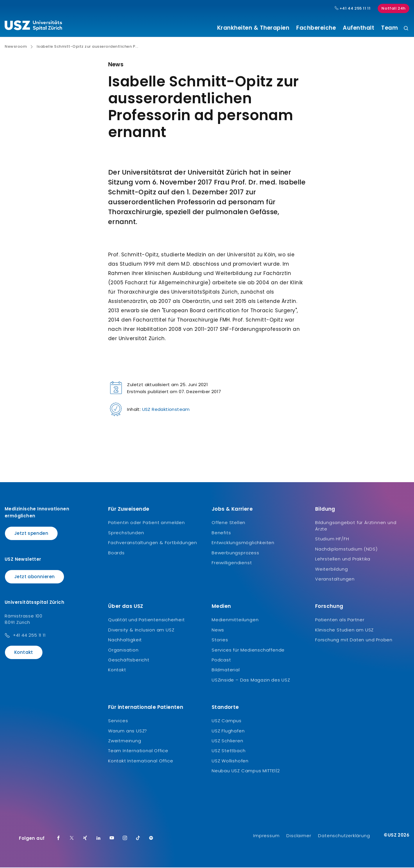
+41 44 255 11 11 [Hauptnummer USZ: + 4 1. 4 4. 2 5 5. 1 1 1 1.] (353, 8)
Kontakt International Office (141, 761)
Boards (116, 553)
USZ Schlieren (227, 741)
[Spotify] (151, 839)
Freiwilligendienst (232, 563)
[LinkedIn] (99, 839)
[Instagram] (125, 839)
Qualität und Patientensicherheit (147, 621)
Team (389, 28)
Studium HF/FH (332, 540)
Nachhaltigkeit (125, 641)
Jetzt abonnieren (34, 577)
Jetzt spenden (31, 534)
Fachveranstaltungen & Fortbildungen (153, 543)
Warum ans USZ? (128, 731)
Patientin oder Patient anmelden (147, 523)
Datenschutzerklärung (344, 836)
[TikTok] (138, 839)
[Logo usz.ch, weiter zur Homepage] (33, 26)
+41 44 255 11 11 (29, 636)
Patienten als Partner (340, 621)
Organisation (123, 650)
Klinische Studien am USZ (344, 630)
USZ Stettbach (229, 751)
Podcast (221, 661)
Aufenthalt (358, 28)
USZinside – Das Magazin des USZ (251, 680)
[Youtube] (112, 839)
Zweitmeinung (125, 741)
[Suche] (406, 29)
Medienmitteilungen (235, 621)
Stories (220, 641)
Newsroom (16, 47)
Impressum (266, 836)
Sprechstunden (126, 533)
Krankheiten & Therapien (253, 28)
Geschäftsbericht (129, 661)
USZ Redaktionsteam (166, 410)
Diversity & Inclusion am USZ (141, 630)
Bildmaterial (226, 671)
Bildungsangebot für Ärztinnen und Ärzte (356, 527)
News (218, 630)
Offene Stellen (229, 523)
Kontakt (24, 653)
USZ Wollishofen (230, 761)
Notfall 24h (394, 8)
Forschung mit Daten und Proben (354, 641)
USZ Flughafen (228, 731)
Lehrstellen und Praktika (343, 560)
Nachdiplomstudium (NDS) (346, 550)
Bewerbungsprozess (235, 553)
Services (118, 721)
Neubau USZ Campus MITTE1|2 (246, 772)
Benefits (221, 533)
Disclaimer (299, 836)
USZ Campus (227, 721)
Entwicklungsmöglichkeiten (243, 543)
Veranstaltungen (335, 580)
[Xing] (85, 839)
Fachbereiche (316, 28)
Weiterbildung (331, 570)
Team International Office (138, 751)
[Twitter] (72, 839)
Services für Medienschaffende (248, 650)
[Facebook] (58, 839)
